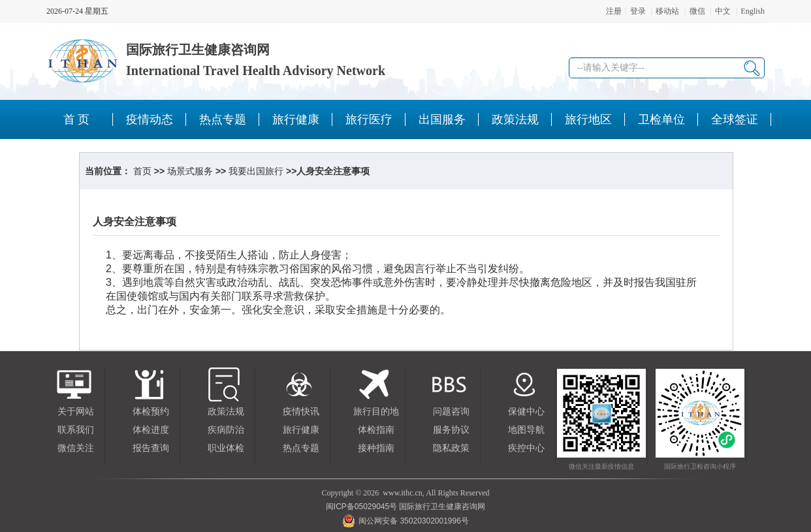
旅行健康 (301, 430)
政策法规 (226, 412)
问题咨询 (451, 412)
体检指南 (376, 430)
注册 (614, 11)
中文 (723, 11)
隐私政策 (451, 448)
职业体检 (226, 448)
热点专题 (301, 448)
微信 (697, 11)
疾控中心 (526, 448)
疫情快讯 (301, 412)
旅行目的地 (376, 412)
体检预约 (151, 412)
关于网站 (76, 412)
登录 (638, 11)
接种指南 (376, 448)
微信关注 (76, 448)
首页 (142, 171)
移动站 (667, 11)
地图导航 (526, 430)
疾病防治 (226, 430)
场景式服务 (190, 171)
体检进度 (151, 430)
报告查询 (151, 448)
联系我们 (76, 430)
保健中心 (526, 412)
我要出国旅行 (256, 171)
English (753, 11)
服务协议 (451, 430)
